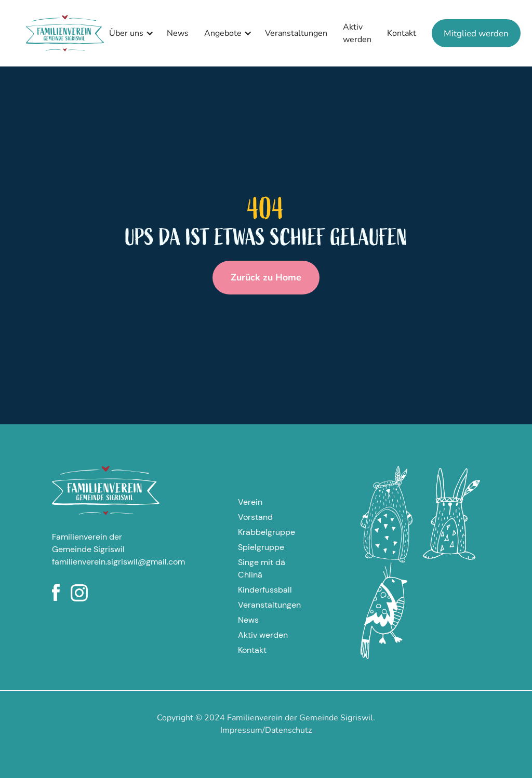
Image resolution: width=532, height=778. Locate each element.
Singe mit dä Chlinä (262, 568)
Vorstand (255, 517)
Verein (250, 502)
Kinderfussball (265, 590)
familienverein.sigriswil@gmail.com (106, 562)
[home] (65, 33)
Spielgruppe (261, 547)
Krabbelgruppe (267, 532)
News (178, 33)
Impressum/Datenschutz (266, 730)
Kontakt (402, 33)
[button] (129, 33)
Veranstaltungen (296, 33)
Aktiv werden (357, 33)
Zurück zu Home (266, 277)
